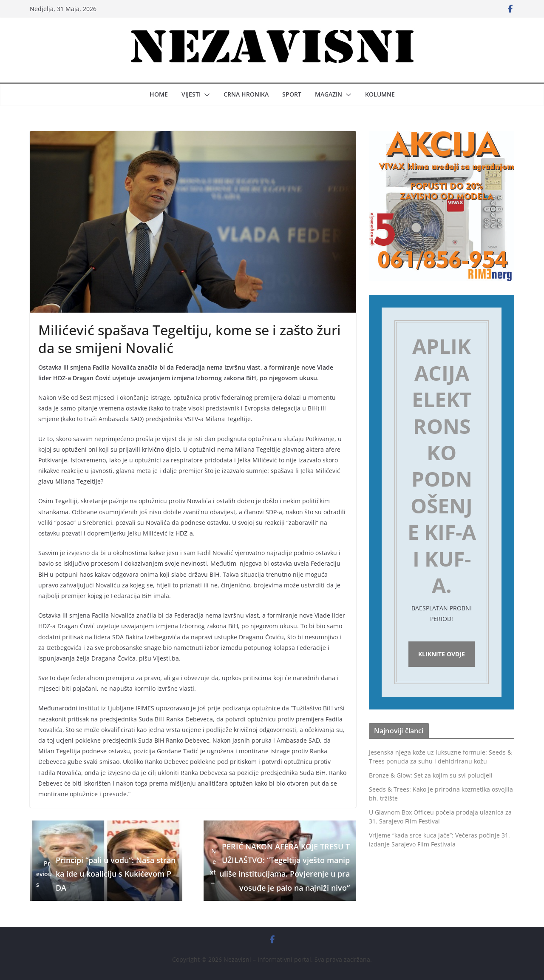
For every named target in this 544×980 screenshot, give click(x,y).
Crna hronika (246, 94)
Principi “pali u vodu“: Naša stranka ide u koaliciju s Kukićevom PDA (106, 874)
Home (159, 94)
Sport (292, 94)
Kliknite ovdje (442, 655)
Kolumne (380, 94)
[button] (205, 95)
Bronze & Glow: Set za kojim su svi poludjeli (431, 777)
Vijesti (191, 94)
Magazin (329, 94)
